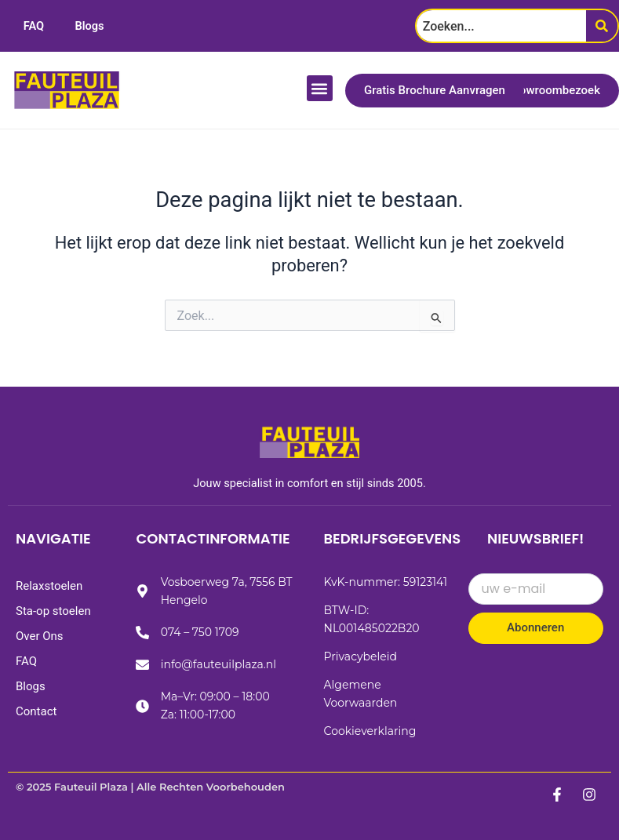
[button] (320, 88)
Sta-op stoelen (53, 611)
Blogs (90, 26)
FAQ (34, 26)
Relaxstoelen (49, 586)
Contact (36, 711)
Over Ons (40, 636)
